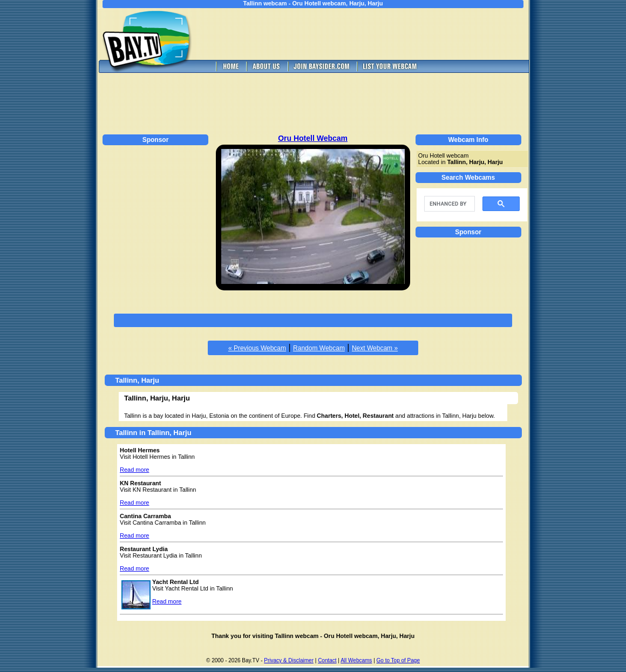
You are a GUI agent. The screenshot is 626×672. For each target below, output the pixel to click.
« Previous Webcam (257, 348)
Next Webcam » (375, 348)
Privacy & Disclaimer (289, 660)
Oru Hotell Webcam (313, 138)
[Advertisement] (372, 34)
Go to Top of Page (398, 660)
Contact (327, 660)
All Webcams (356, 660)
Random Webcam (319, 348)
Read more (134, 470)
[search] (448, 204)
